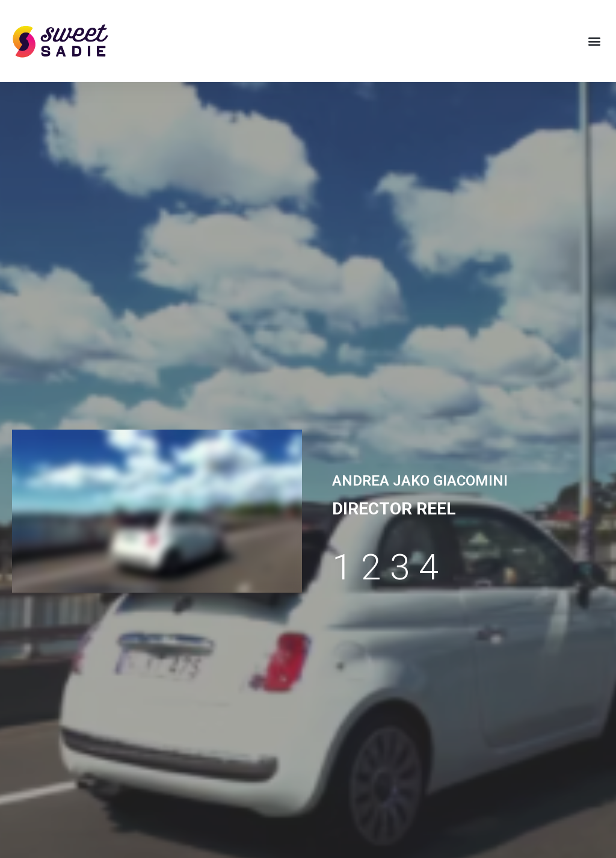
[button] (594, 41)
